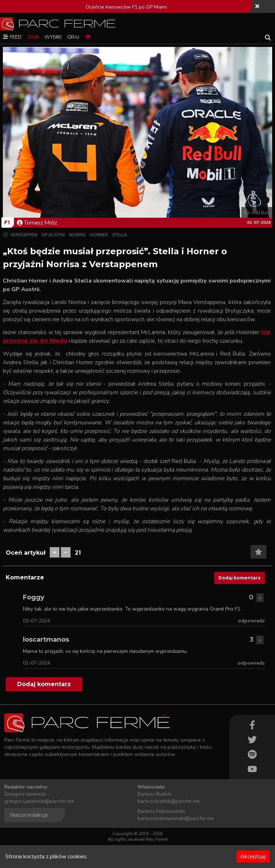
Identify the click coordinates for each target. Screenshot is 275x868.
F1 (7, 222)
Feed (12, 37)
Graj (73, 37)
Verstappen (24, 235)
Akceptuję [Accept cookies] (253, 857)
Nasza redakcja (29, 815)
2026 (33, 37)
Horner (99, 235)
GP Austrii (53, 235)
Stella (120, 235)
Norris (77, 235)
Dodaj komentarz (240, 578)
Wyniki (53, 37)
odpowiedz (251, 621)
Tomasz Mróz (37, 223)
